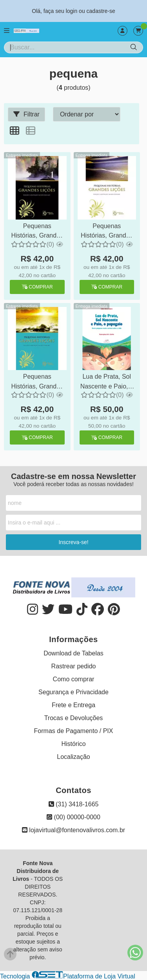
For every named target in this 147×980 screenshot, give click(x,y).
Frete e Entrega (73, 705)
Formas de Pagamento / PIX (74, 731)
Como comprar (74, 679)
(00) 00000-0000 (73, 817)
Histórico (73, 744)
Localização (73, 757)
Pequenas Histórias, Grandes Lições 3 (37, 382)
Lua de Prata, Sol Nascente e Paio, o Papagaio (107, 382)
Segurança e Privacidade (73, 692)
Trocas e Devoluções (74, 718)
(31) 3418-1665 (74, 804)
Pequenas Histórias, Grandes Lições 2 (107, 232)
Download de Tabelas (73, 653)
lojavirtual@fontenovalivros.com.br (73, 830)
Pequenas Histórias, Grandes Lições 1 (37, 232)
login (72, 11)
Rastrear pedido (74, 666)
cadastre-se (101, 11)
